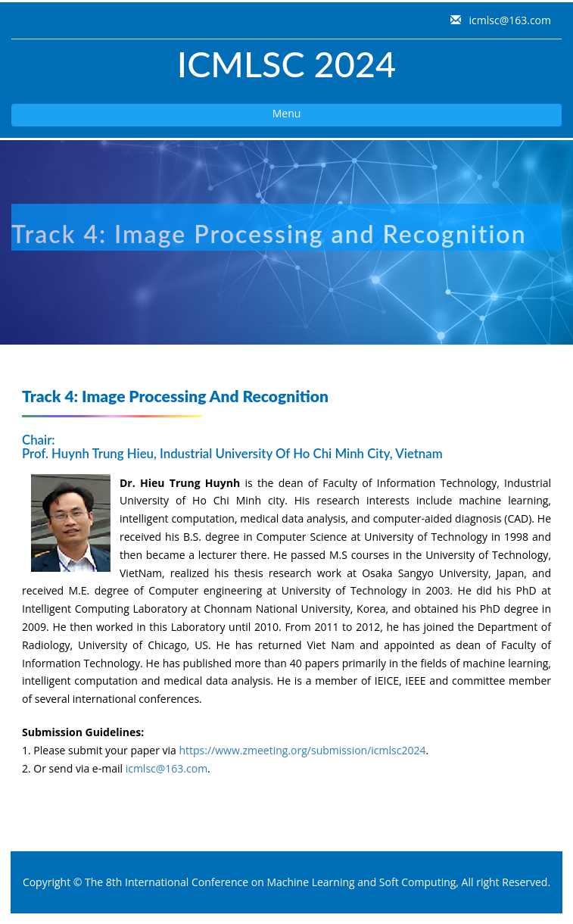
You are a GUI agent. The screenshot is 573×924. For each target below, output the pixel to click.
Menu (156, 116)
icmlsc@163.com (509, 20)
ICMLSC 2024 (286, 64)
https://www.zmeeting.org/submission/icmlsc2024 (302, 750)
